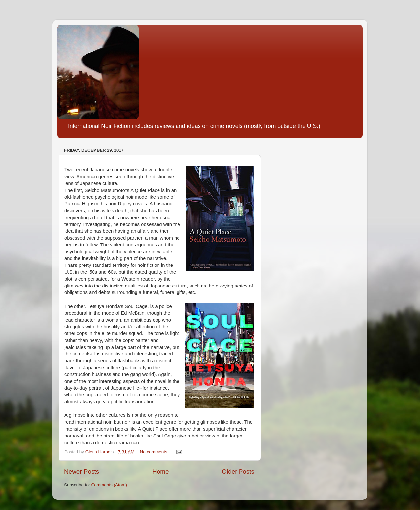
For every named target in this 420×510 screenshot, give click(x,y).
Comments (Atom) (109, 485)
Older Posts (238, 471)
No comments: (155, 452)
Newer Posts (82, 471)
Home (160, 471)
